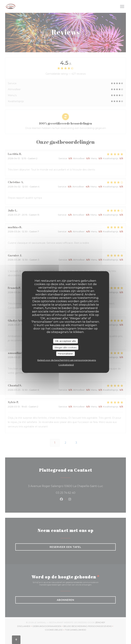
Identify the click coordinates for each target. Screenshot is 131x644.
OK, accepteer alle (65, 341)
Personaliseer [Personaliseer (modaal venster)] (65, 354)
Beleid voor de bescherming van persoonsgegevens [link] (67, 360)
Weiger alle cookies (65, 347)
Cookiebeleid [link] (66, 365)
